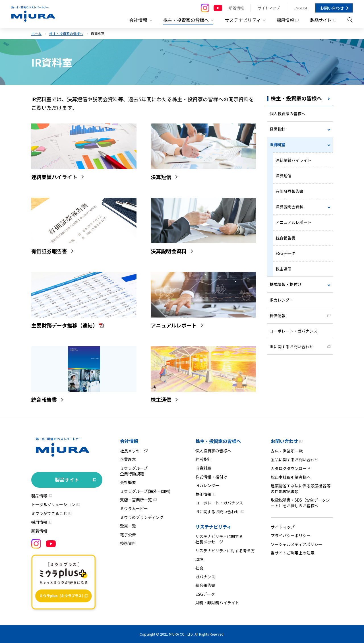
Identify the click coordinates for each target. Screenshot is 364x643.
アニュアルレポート (293, 222)
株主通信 (284, 269)
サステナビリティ (213, 527)
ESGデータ (285, 253)
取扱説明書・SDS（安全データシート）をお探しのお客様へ (300, 503)
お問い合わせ (332, 8)
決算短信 (284, 176)
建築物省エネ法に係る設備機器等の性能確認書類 (301, 489)
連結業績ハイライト (293, 160)
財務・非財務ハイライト (217, 603)
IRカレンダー (282, 300)
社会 (199, 568)
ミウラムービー (134, 508)
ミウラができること (49, 513)
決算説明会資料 (289, 207)
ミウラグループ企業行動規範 (134, 471)
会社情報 (129, 441)
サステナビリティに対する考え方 (225, 551)
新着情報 (236, 8)
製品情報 (39, 496)
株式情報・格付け (286, 284)
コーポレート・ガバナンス (293, 331)
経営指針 (278, 129)
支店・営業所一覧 (136, 500)
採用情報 (283, 20)
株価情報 (278, 316)
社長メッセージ (134, 451)
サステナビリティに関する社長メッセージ (219, 539)
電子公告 (128, 535)
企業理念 (128, 459)
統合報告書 (286, 238)
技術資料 (128, 543)
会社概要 (128, 482)
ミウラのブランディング (142, 517)
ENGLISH (301, 8)
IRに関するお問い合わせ (291, 347)
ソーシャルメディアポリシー (296, 544)
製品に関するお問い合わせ (295, 459)
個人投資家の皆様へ (288, 114)
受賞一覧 (128, 526)
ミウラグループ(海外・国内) (145, 491)
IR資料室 (277, 145)
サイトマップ (269, 8)
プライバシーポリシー (291, 535)
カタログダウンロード (291, 468)
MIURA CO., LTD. (181, 634)
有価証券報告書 (289, 191)
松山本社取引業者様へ (291, 477)
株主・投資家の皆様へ (66, 33)
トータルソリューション (53, 504)
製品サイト (320, 20)
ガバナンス (205, 577)
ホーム (36, 33)
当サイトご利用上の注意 (293, 553)
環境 (199, 559)
